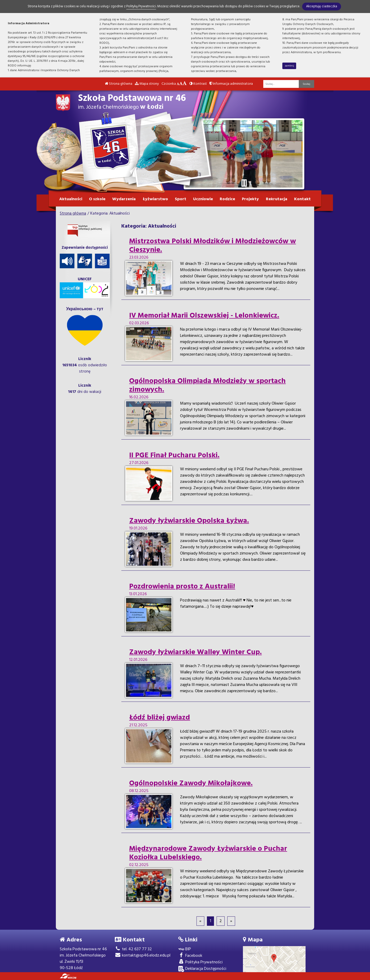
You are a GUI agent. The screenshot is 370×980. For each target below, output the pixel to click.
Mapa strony (147, 84)
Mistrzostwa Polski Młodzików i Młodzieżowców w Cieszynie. (213, 246)
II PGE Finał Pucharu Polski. (174, 455)
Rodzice (227, 199)
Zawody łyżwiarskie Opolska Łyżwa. (189, 521)
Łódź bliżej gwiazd (160, 718)
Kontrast (198, 84)
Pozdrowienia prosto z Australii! (182, 587)
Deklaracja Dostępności (202, 969)
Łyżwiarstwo (155, 199)
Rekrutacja (277, 199)
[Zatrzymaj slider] (244, 183)
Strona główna (119, 84)
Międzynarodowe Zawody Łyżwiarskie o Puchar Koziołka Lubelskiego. (208, 853)
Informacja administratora (231, 84)
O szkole (97, 199)
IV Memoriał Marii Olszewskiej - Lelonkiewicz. (204, 316)
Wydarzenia (124, 199)
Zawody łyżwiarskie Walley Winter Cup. (195, 652)
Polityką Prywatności (141, 6)
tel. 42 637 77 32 (133, 949)
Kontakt (302, 199)
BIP (185, 949)
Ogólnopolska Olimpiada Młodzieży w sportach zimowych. (207, 385)
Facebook (190, 956)
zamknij (289, 66)
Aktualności (71, 199)
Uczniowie (203, 199)
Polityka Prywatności (200, 962)
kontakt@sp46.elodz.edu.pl (143, 955)
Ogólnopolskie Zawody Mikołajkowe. (191, 783)
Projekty (250, 199)
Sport (181, 199)
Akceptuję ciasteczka (322, 6)
